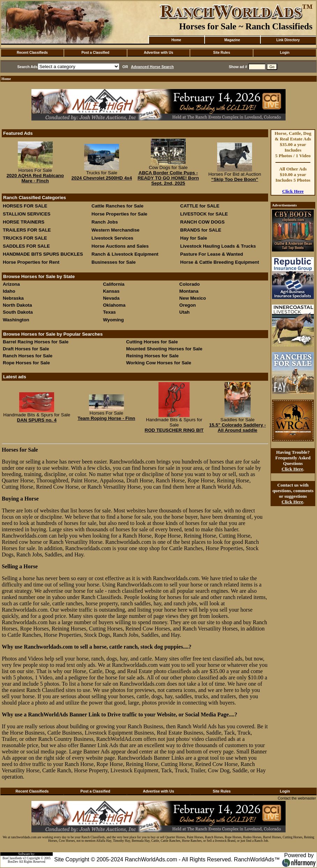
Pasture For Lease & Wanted (212, 254)
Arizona (11, 284)
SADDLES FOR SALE (26, 246)
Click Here (293, 191)
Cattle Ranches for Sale (117, 206)
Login (285, 53)
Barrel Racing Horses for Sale (36, 342)
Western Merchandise (116, 230)
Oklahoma (114, 305)
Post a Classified (95, 53)
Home (176, 40)
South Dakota (18, 312)
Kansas (111, 291)
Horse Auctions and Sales (120, 246)
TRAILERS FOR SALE (27, 230)
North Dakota (17, 305)
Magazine (232, 40)
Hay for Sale (194, 238)
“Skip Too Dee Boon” (235, 179)
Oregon (188, 305)
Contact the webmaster (297, 798)
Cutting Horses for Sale (152, 342)
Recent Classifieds (32, 53)
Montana (189, 291)
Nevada (111, 298)
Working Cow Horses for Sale (158, 363)
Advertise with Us (158, 53)
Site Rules (222, 53)
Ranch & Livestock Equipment (125, 254)
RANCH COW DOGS (202, 222)
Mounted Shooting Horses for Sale (164, 349)
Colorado (190, 284)
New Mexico (193, 298)
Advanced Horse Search (152, 67)
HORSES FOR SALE (25, 206)
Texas (109, 312)
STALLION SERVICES (27, 214)
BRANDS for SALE (201, 230)
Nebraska (13, 298)
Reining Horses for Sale (152, 356)
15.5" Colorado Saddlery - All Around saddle (238, 428)
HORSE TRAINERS (24, 222)
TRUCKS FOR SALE (25, 238)
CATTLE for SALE (200, 206)
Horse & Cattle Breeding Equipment (220, 262)
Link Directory (288, 40)
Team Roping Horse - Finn (106, 418)
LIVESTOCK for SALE (204, 214)
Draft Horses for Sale (26, 349)
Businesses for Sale (114, 262)
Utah (185, 312)
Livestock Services (112, 238)
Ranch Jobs (105, 222)
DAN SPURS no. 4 (37, 420)
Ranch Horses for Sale (28, 356)
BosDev (13, 862)
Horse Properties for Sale (119, 214)
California (114, 284)
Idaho (9, 291)
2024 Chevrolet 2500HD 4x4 (102, 178)
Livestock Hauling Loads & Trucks (218, 246)
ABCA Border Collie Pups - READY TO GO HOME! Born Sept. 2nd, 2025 (168, 178)
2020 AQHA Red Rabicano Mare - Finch (35, 178)
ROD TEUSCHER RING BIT (174, 430)
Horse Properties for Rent (31, 262)
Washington (16, 320)
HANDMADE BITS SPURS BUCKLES (43, 254)
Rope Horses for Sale (26, 363)
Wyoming (113, 320)
